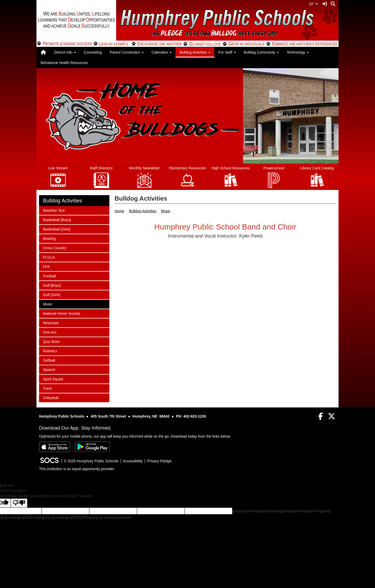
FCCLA (50, 257)
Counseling (93, 52)
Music (166, 211)
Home (119, 211)
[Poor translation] (19, 503)
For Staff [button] (227, 52)
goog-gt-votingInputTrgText (65, 517)
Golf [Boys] (52, 285)
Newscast (51, 322)
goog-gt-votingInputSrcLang (257, 511)
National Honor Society (61, 313)
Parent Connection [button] (127, 52)
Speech (50, 369)
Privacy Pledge (159, 461)
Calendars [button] (162, 52)
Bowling (50, 238)
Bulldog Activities (143, 211)
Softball (50, 360)
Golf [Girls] (51, 294)
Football (50, 276)
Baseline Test (54, 210)
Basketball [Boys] (57, 219)
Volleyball (51, 397)
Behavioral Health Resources (64, 63)
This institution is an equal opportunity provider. (77, 469)
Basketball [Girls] (57, 229)
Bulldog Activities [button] (195, 52)
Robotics (50, 351)
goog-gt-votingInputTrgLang (306, 511)
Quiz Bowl (51, 341)
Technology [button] (298, 52)
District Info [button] (65, 52)
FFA (50, 266)
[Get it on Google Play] (92, 447)
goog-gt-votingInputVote (110, 517)
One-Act (50, 332)
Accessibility (133, 461)
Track (50, 388)
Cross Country (54, 248)
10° (313, 4)
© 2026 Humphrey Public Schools (91, 461)
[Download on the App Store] (55, 447)
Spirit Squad (53, 379)
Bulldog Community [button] (261, 52)
